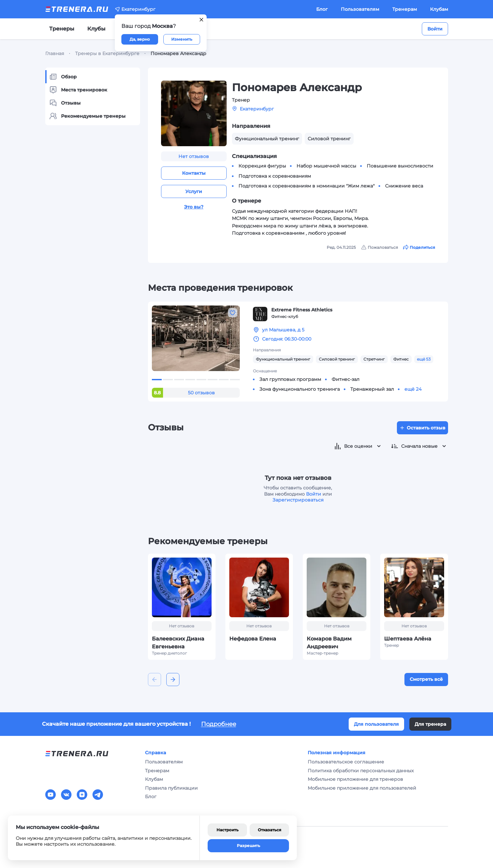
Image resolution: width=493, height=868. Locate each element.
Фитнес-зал (346, 379)
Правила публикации (171, 788)
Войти (435, 29)
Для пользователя (376, 724)
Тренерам (405, 9)
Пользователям (360, 9)
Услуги (194, 191)
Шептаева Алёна (408, 639)
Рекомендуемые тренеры (87, 116)
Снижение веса (404, 186)
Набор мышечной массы (326, 166)
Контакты (194, 173)
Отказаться (269, 830)
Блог (322, 9)
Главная (55, 53)
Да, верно (140, 39)
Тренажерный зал (372, 389)
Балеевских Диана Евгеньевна (178, 643)
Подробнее (219, 724)
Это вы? (194, 207)
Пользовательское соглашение (346, 762)
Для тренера (430, 724)
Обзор (63, 77)
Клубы (96, 29)
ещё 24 (413, 389)
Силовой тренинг (337, 359)
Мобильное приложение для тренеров (355, 779)
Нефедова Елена (253, 639)
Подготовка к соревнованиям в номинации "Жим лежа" (307, 186)
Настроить (227, 830)
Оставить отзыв (422, 428)
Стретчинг (374, 359)
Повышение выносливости (400, 166)
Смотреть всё (426, 679)
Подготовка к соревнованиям (275, 176)
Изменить (182, 39)
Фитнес (401, 359)
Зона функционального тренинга (300, 389)
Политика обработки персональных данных (361, 771)
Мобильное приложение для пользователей (362, 788)
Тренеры (62, 29)
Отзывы (65, 103)
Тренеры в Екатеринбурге (107, 53)
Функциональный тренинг (283, 359)
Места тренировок (78, 90)
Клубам (439, 9)
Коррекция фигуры (262, 166)
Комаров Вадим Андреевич (329, 643)
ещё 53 (424, 359)
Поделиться (419, 247)
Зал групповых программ (290, 379)
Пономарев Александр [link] (178, 53)
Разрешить (248, 846)
